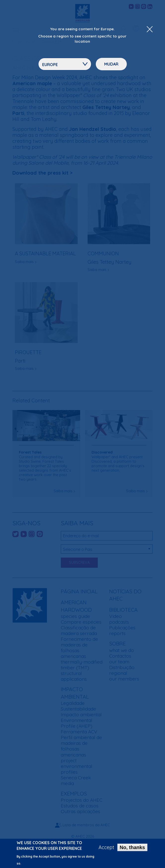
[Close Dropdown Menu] (150, 30)
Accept (106, 849)
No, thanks (132, 849)
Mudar (111, 64)
